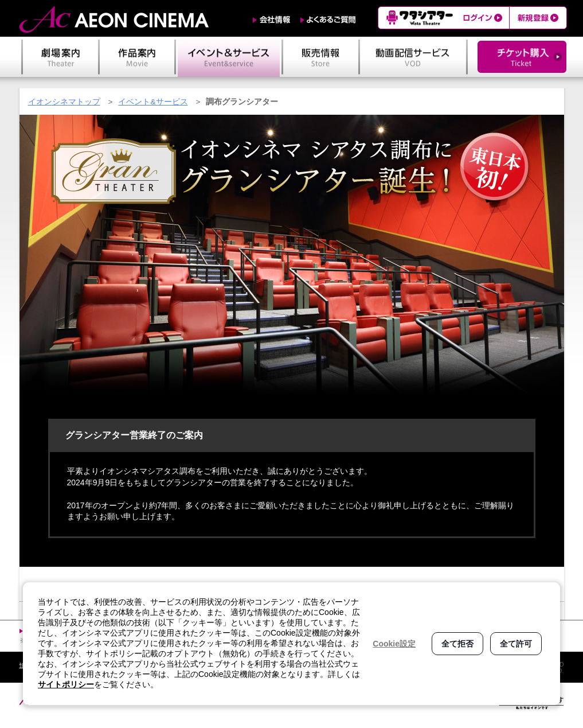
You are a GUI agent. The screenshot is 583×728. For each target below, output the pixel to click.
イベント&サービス (153, 102)
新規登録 (538, 18)
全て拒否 (457, 644)
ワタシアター (418, 18)
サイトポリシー (66, 684)
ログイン (484, 18)
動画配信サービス (413, 57)
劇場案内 (60, 57)
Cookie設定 (394, 644)
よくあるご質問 (328, 20)
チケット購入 (522, 57)
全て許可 (516, 644)
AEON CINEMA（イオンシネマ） (114, 20)
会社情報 (272, 20)
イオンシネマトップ (64, 102)
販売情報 (321, 57)
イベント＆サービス (229, 57)
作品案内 (137, 57)
